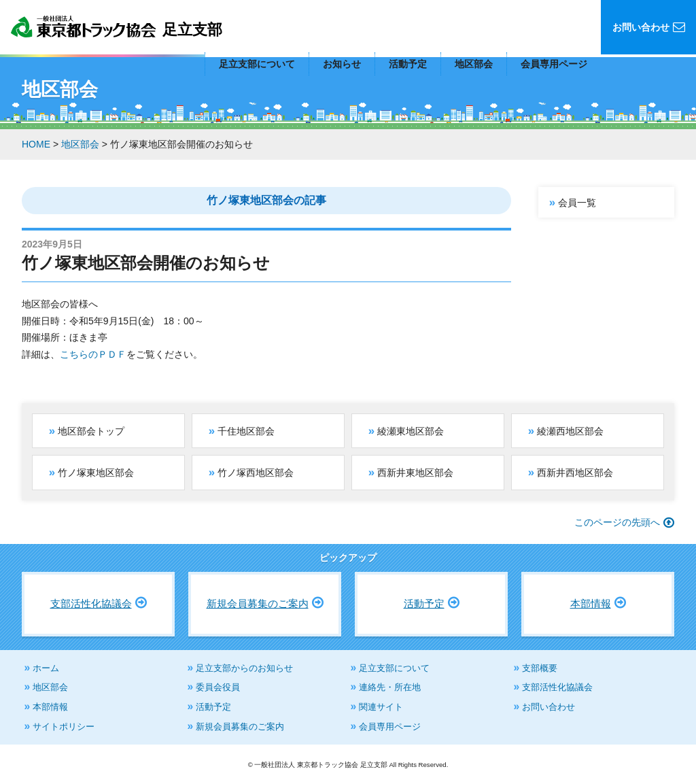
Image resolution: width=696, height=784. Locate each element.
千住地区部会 (246, 431)
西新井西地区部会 (575, 473)
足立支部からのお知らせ (244, 668)
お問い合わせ (549, 707)
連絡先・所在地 (390, 687)
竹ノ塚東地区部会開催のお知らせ (146, 263)
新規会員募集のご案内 (258, 603)
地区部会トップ (91, 431)
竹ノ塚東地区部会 (96, 473)
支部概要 (540, 668)
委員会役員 (218, 687)
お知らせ (342, 64)
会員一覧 (577, 203)
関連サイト (381, 707)
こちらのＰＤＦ (93, 354)
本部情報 (591, 603)
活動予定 (408, 64)
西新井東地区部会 (415, 473)
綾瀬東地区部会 (411, 431)
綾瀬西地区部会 (570, 431)
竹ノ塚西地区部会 (256, 473)
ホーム (46, 668)
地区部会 (474, 64)
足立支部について (257, 64)
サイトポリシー (64, 727)
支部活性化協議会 (91, 603)
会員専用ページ (554, 64)
